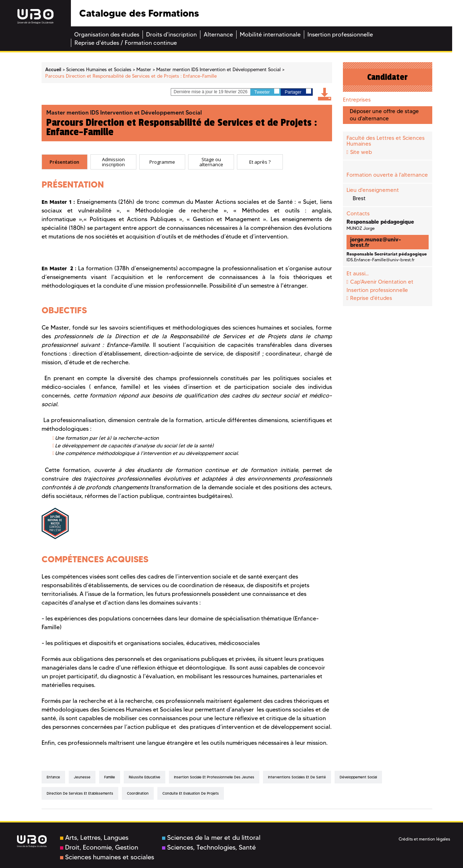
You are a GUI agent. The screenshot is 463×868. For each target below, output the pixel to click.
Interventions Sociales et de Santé (297, 777)
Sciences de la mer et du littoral (211, 838)
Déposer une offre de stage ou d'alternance (384, 115)
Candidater (387, 77)
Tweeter (267, 92)
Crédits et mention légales (424, 839)
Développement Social (358, 777)
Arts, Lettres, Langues (94, 838)
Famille (110, 777)
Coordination (138, 793)
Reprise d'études (371, 298)
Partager (298, 92)
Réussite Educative (145, 777)
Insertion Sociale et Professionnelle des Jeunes (214, 777)
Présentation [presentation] (64, 162)
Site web (361, 152)
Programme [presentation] (162, 162)
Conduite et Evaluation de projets (191, 793)
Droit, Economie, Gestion (99, 847)
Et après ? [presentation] (260, 162)
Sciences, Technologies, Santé (209, 847)
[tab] (65, 162)
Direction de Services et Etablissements (80, 793)
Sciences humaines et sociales (107, 857)
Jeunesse (82, 777)
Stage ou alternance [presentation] (211, 162)
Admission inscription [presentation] (113, 162)
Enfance (53, 777)
